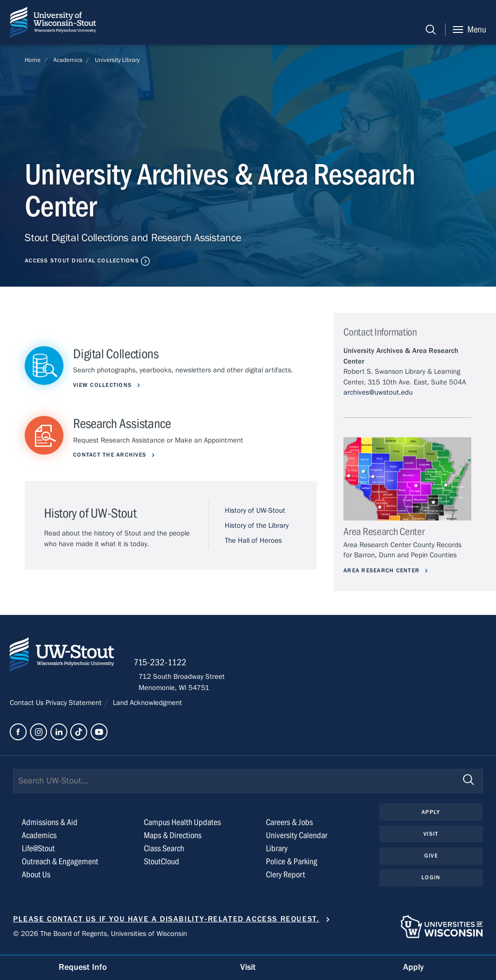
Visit (431, 838)
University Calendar (297, 839)
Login (431, 882)
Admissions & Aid (50, 826)
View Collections (105, 385)
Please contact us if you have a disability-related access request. (166, 922)
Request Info (83, 967)
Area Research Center (385, 570)
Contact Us (28, 705)
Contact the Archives (113, 455)
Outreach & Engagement (60, 865)
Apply (431, 815)
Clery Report (286, 878)
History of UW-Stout (255, 511)
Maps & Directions (173, 839)
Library (277, 852)
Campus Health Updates (182, 826)
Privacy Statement (75, 705)
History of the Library (257, 526)
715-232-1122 (165, 665)
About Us (36, 878)
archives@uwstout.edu (378, 392)
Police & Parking (292, 865)
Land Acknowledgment (147, 705)
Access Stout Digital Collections (84, 260)
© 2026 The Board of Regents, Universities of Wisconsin (100, 937)
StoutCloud (162, 865)
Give (431, 859)
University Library (117, 60)
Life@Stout (38, 852)
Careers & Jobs (289, 826)
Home (33, 60)
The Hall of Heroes (253, 541)
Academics (68, 60)
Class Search (164, 852)
